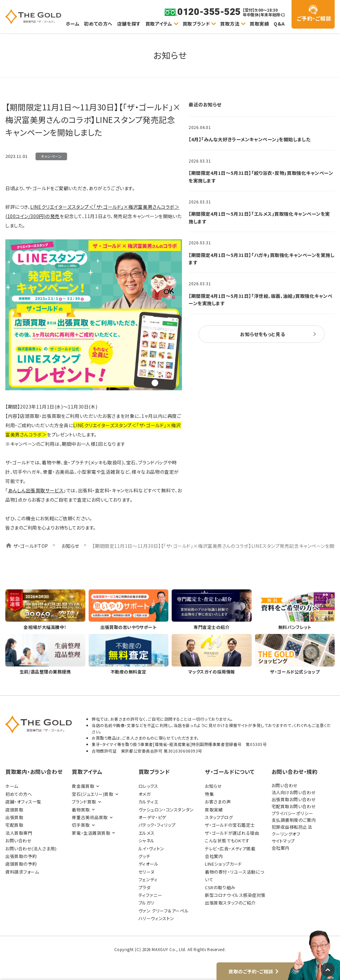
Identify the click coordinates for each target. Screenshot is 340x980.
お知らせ (70, 546)
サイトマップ (283, 841)
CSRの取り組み (220, 887)
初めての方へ (98, 24)
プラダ (145, 887)
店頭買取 (14, 810)
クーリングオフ (286, 834)
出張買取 (14, 817)
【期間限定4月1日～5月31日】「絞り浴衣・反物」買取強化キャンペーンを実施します (261, 177)
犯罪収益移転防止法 (292, 827)
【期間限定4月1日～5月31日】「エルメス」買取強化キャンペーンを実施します (259, 217)
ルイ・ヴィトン (151, 849)
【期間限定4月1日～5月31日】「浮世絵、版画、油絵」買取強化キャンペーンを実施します (261, 300)
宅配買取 (14, 825)
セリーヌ (147, 872)
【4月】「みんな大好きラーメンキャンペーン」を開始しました (250, 139)
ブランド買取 (84, 802)
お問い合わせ (18, 841)
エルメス (147, 833)
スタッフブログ (219, 817)
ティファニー (150, 895)
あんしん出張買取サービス (36, 490)
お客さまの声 (218, 802)
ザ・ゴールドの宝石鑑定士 (230, 825)
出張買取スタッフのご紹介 (230, 903)
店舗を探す (129, 24)
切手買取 (81, 825)
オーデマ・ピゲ (153, 817)
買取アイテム (159, 24)
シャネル (147, 841)
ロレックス (148, 786)
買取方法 (230, 24)
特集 (209, 794)
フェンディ (148, 879)
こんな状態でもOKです (227, 841)
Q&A (279, 24)
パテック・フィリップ (157, 825)
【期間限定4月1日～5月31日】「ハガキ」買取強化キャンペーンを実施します (262, 259)
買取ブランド (196, 24)
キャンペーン (51, 156)
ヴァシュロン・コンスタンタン (166, 810)
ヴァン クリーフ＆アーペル (164, 911)
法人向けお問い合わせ (294, 792)
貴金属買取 (83, 786)
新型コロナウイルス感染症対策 (235, 895)
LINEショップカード (223, 864)
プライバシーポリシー (293, 813)
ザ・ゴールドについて (230, 772)
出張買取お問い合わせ (294, 799)
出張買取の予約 (21, 856)
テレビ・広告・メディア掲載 (230, 849)
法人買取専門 (19, 833)
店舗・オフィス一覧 (23, 802)
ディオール (149, 864)
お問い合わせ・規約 (295, 772)
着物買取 (81, 810)
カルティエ (148, 802)
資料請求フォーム (22, 872)
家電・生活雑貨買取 (91, 833)
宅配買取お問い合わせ (294, 806)
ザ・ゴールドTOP (31, 546)
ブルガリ (146, 903)
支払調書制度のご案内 (294, 820)
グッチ (144, 856)
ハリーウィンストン (156, 918)
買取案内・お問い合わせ (34, 772)
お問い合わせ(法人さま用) (31, 849)
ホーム (73, 24)
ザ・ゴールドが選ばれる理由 (232, 833)
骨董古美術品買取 (90, 817)
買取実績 (259, 24)
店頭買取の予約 (21, 864)
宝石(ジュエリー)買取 (92, 794)
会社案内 (214, 856)
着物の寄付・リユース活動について (235, 876)
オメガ (145, 794)
